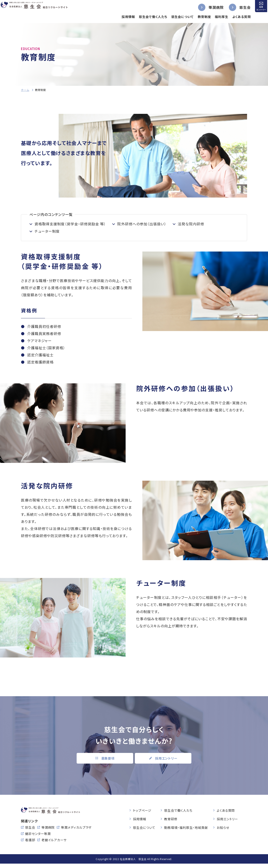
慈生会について (175, 17)
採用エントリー (227, 817)
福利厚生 (214, 17)
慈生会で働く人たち (145, 17)
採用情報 (120, 17)
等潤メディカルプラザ (76, 832)
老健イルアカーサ (54, 844)
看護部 (30, 844)
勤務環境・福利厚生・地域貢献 (186, 826)
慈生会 (237, 7)
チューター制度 (47, 231)
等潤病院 (208, 7)
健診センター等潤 (38, 838)
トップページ (142, 808)
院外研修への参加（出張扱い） (142, 224)
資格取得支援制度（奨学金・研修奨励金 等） (70, 224)
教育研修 (171, 817)
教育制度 (196, 17)
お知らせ (223, 826)
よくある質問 (234, 17)
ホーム (25, 90)
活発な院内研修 (191, 224)
